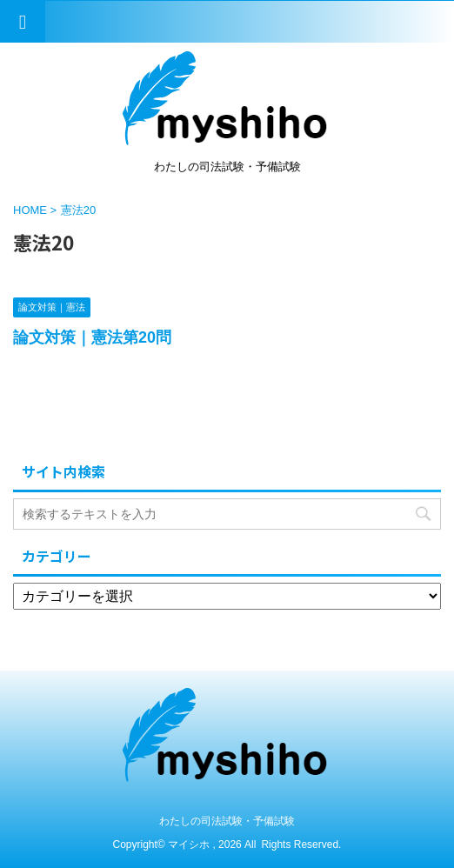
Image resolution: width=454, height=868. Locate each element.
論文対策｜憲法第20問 (92, 337)
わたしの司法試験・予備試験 (227, 821)
